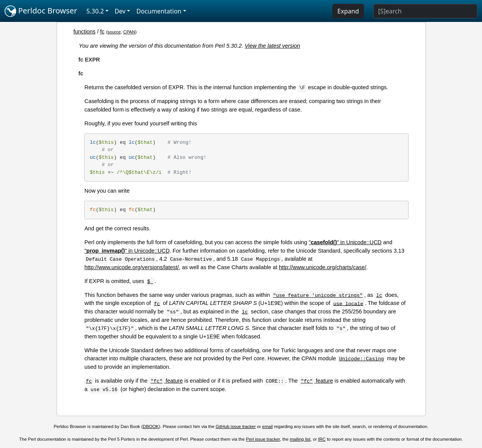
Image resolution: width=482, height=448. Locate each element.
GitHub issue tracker (236, 426)
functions (85, 32)
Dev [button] (120, 11)
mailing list (300, 439)
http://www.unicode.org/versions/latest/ (132, 267)
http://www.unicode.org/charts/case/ (323, 267)
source (114, 32)
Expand (348, 11)
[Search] (425, 11)
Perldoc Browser (41, 11)
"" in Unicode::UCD (345, 242)
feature (166, 381)
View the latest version (272, 46)
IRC (322, 439)
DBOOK (151, 426)
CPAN (129, 32)
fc (102, 32)
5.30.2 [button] (95, 11)
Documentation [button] (159, 11)
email (268, 426)
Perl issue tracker (263, 439)
